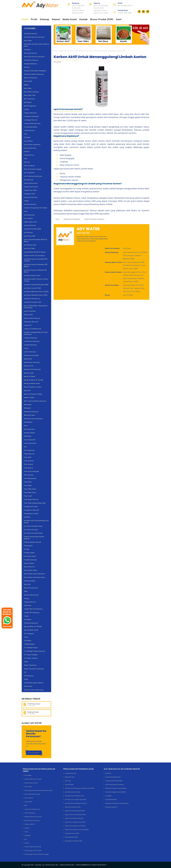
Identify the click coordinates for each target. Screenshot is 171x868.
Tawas (27, 843)
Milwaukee (28, 405)
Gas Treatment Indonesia (33, 176)
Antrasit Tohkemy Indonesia (34, 74)
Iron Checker (28, 218)
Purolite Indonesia (30, 560)
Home (25, 19)
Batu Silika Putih (30, 95)
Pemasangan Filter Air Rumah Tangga (37, 854)
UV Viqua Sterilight (31, 655)
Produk (26, 549)
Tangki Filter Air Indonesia (33, 609)
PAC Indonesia (29, 450)
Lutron (26, 348)
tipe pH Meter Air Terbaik (33, 626)
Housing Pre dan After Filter (74, 841)
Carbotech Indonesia (31, 116)
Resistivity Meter (30, 581)
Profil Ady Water (30, 556)
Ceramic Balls (69, 784)
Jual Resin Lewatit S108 (32, 288)
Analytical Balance (30, 64)
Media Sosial (70, 19)
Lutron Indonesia (30, 352)
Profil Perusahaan (34, 704)
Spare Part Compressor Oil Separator (77, 829)
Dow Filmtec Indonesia (32, 145)
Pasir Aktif (28, 457)
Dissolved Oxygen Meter (113, 777)
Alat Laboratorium (30, 53)
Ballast (26, 85)
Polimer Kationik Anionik (32, 542)
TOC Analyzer (29, 634)
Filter (26, 159)
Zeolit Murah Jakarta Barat (34, 683)
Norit (26, 426)
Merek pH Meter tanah (32, 383)
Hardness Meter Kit (111, 807)
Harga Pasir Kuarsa (31, 187)
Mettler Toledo (29, 398)
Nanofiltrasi (28, 422)
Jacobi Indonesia (30, 225)
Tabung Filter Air (30, 602)
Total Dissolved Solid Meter (114, 781)
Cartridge (27, 835)
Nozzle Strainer (29, 433)
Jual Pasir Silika (29, 248)
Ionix (26, 211)
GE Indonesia (29, 180)
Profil (34, 19)
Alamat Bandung (111, 252)
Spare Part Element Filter (73, 807)
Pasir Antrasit (29, 461)
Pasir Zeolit (28, 496)
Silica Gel (27, 584)
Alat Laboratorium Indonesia (34, 57)
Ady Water (28, 41)
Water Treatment (30, 665)
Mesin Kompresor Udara (33, 387)
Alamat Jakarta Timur (114, 262)
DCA (26, 134)
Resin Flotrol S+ (29, 567)
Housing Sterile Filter (71, 837)
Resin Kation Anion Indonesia (34, 574)
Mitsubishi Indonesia (31, 412)
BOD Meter (28, 102)
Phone (107, 295)
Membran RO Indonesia (32, 369)
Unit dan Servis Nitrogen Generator (76, 803)
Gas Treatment (29, 173)
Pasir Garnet (28, 464)
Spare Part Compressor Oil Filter (75, 826)
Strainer (27, 828)
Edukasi (27, 152)
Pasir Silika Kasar (30, 492)
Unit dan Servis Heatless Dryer (74, 796)
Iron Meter (108, 796)
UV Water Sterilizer (31, 658)
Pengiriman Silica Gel (31, 510)
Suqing (26, 598)
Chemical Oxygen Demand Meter (116, 792)
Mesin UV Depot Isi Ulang (33, 394)
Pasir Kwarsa (29, 475)
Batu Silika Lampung (31, 92)
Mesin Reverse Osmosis (32, 820)
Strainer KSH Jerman (31, 595)
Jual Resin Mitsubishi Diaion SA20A (36, 292)
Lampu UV (28, 325)
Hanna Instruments (31, 183)
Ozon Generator (30, 440)
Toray (26, 637)
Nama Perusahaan (112, 248)
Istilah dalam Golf (30, 222)
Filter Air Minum (29, 166)
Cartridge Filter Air (31, 120)
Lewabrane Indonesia (32, 341)
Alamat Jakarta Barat (113, 272)
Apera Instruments (31, 78)
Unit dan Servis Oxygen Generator (76, 799)
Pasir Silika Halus (30, 489)
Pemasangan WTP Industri (33, 850)
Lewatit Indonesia (30, 345)
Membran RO (29, 366)
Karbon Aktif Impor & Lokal (33, 779)
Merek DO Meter (30, 376)
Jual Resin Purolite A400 (32, 229)
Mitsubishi (27, 408)
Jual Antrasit (28, 232)
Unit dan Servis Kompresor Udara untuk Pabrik (80, 788)
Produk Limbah (29, 553)
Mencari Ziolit (29, 373)
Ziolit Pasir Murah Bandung (34, 690)
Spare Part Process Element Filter (75, 815)
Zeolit (26, 679)
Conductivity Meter (31, 127)
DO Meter (27, 137)
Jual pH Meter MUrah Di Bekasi (35, 252)
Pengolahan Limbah (31, 514)
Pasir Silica (28, 482)
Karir (119, 19)
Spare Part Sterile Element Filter (75, 811)
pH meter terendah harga (33, 526)
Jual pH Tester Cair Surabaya (34, 256)
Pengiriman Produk (31, 507)
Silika (26, 591)
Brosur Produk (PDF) (102, 19)
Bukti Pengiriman (30, 106)
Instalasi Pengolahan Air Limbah (35, 208)
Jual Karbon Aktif (30, 245)
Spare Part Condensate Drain (74, 818)
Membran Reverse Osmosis (33, 817)
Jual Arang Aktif (30, 236)
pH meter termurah (31, 530)
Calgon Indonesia (30, 113)
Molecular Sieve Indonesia (33, 419)
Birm (26, 805)
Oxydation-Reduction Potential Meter (117, 803)
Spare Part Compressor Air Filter (75, 822)
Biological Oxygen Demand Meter (116, 788)
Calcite (26, 109)
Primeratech (28, 546)
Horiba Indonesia (30, 204)
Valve (26, 832)
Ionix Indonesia (29, 215)
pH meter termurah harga (33, 533)
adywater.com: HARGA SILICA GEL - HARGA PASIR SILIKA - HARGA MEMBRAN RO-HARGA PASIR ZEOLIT (71, 865)
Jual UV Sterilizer (30, 311)
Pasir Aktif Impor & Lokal (32, 794)
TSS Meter (28, 641)
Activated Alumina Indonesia (34, 37)
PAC (25, 447)
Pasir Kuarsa (28, 468)
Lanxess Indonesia (30, 338)
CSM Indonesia (29, 130)
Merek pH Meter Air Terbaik (34, 380)
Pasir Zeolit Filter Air (31, 499)
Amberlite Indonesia (31, 60)
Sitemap (44, 19)
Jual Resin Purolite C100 (32, 302)
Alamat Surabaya (112, 285)
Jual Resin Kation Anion (32, 275)
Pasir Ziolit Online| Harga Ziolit (35, 503)
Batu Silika (28, 88)
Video (26, 662)
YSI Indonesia (29, 676)
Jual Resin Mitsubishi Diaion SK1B (36, 295)
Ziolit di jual (28, 686)
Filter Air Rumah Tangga (33, 169)
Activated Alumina (30, 34)
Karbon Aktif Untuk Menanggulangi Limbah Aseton (100, 57)
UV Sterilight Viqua (31, 648)
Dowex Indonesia (30, 148)
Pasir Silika (28, 485)
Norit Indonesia (29, 429)
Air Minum (27, 50)
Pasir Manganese (30, 478)
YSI (25, 672)
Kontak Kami (34, 753)
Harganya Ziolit (29, 194)
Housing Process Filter (72, 833)
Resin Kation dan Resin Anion (34, 577)
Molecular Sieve (29, 415)
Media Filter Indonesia (32, 362)
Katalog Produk (33, 712)
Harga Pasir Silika (30, 190)
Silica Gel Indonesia (31, 588)
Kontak (83, 19)
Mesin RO (27, 391)
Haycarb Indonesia (31, 197)
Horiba (26, 201)
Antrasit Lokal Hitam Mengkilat (35, 71)
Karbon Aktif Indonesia (66, 51)
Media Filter (28, 359)
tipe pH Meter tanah (31, 630)
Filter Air (27, 162)
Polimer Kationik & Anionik (33, 847)
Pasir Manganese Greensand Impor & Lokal (38, 790)
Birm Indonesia (29, 99)
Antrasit (27, 67)
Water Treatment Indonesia (83, 51)
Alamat (56, 19)
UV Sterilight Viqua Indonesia (34, 651)
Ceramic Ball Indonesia (32, 123)
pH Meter (27, 517)
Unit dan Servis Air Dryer (72, 792)
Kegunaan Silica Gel (31, 322)
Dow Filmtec (28, 141)
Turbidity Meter (29, 644)
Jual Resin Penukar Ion (32, 299)
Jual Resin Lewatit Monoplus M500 (36, 285)
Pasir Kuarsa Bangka (31, 471)
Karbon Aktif (28, 315)
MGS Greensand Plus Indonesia (35, 401)
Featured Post (29, 155)
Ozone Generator (30, 443)
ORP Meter (28, 436)
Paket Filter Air (29, 454)
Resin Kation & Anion (31, 783)
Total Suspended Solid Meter (115, 784)
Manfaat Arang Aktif (31, 355)
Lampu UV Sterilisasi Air (32, 329)
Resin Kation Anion (31, 570)
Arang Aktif (28, 81)
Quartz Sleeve (29, 563)
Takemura (28, 605)
